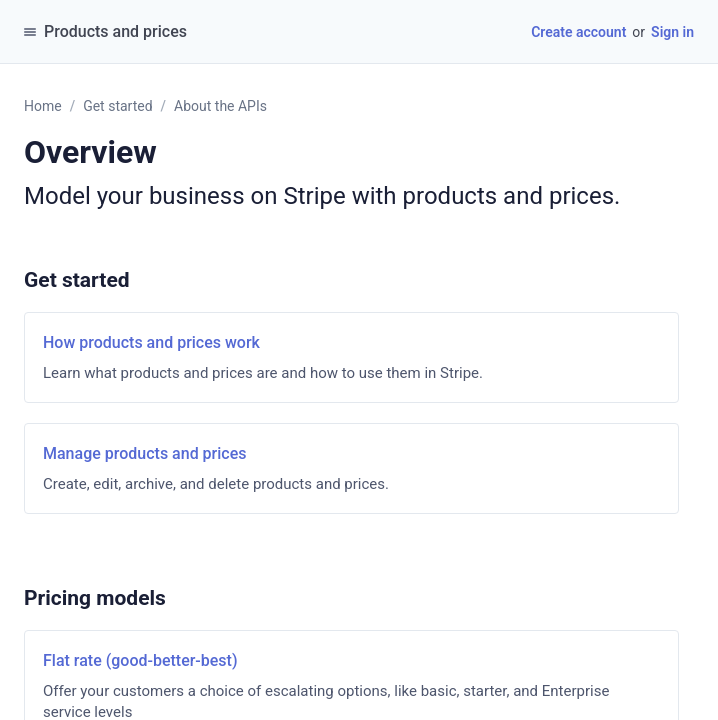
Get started (117, 106)
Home (43, 106)
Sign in (672, 32)
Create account (578, 32)
